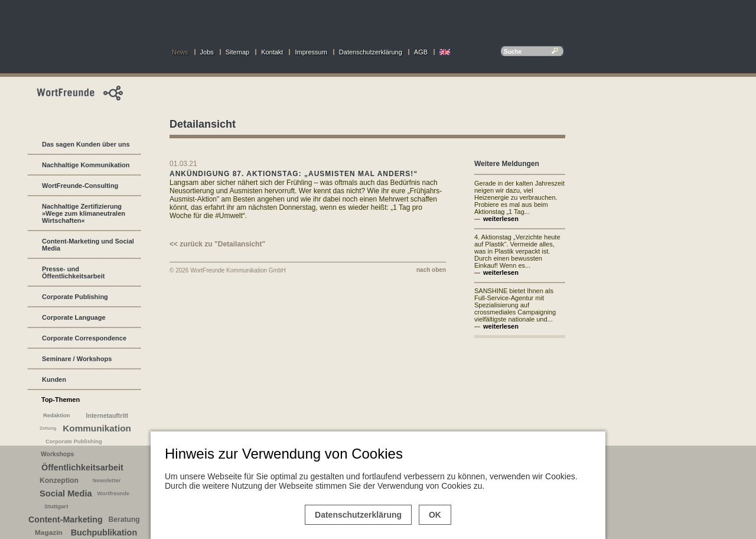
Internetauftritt (107, 415)
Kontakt (272, 52)
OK (435, 515)
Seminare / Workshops (77, 359)
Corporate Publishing (75, 297)
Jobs (207, 52)
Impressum (311, 52)
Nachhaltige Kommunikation (86, 165)
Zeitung (48, 428)
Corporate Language (74, 317)
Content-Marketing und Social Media (88, 245)
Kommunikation (97, 428)
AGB (421, 52)
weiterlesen (501, 219)
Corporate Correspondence (84, 338)
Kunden (54, 379)
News (180, 52)
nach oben (431, 270)
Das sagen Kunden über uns (86, 144)
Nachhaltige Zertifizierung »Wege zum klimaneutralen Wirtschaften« (84, 213)
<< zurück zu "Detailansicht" (217, 244)
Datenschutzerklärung (371, 52)
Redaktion (57, 415)
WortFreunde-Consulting (80, 186)
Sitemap (237, 52)
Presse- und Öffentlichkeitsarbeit (73, 272)
